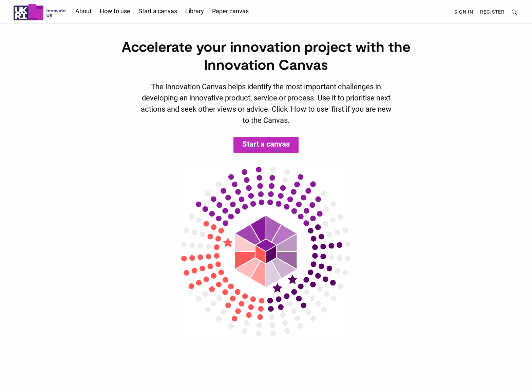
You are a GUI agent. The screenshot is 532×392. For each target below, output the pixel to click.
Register (492, 12)
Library (195, 11)
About (83, 11)
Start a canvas (158, 11)
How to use (115, 11)
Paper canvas (230, 11)
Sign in (464, 12)
